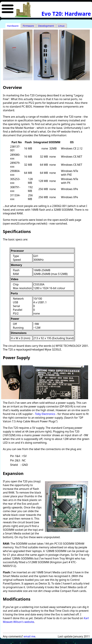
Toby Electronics (45, 414)
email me (29, 636)
